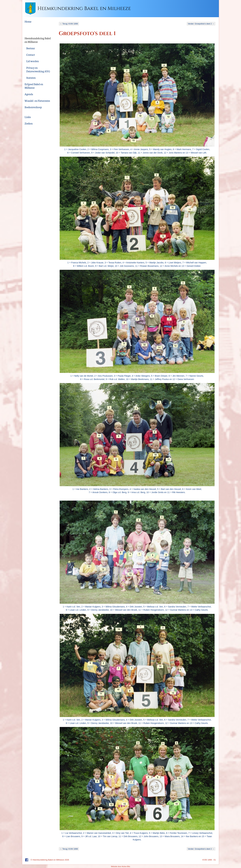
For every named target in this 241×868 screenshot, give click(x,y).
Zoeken (29, 123)
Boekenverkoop (33, 107)
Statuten (31, 78)
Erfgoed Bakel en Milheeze (34, 86)
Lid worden (33, 61)
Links (28, 117)
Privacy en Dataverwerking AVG (38, 69)
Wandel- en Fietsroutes (37, 101)
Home (28, 21)
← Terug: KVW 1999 (69, 24)
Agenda (29, 94)
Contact (31, 55)
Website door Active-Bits (121, 866)
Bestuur (31, 48)
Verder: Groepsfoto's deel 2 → (201, 24)
